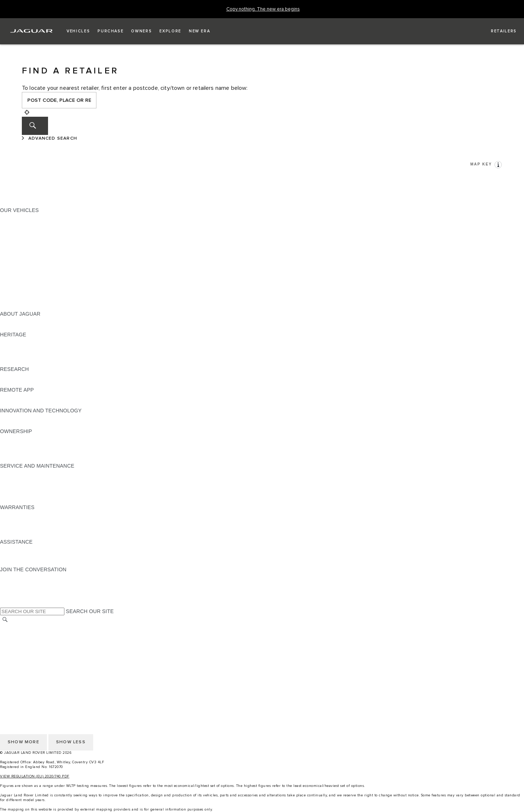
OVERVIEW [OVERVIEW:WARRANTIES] (14, 514)
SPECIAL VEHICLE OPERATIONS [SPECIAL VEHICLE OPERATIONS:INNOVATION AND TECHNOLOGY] (40, 424)
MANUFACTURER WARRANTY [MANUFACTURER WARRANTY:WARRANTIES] (37, 521)
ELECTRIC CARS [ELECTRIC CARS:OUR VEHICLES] (21, 279)
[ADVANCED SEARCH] (51, 139)
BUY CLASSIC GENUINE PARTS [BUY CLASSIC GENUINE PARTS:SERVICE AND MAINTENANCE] (39, 500)
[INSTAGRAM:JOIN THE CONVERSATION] (18, 576)
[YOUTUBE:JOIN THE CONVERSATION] (15, 590)
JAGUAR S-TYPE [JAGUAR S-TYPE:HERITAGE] (21, 348)
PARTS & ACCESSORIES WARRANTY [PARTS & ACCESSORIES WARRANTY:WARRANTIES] (46, 528)
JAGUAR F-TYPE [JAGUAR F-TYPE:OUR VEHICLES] (21, 238)
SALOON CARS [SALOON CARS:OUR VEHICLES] (19, 259)
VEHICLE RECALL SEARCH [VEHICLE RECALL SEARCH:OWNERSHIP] (33, 452)
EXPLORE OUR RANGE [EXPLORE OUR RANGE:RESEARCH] (29, 376)
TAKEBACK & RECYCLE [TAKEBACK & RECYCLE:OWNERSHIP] (29, 459)
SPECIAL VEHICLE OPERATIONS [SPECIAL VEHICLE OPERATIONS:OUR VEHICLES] (40, 286)
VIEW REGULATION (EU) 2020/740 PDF (35, 776)
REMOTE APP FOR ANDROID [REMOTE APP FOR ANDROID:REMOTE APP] (36, 404)
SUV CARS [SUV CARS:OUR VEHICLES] (13, 265)
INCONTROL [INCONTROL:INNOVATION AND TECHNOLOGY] (15, 417)
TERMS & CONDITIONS (29, 641)
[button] (78, 31)
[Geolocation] (27, 113)
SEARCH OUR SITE (90, 611)
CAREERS (13, 634)
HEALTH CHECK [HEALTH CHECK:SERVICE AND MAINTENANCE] (20, 487)
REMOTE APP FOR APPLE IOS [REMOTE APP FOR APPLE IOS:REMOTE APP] (37, 397)
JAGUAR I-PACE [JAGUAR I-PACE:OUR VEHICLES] (20, 231)
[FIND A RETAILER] (497, 31)
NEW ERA (12, 307)
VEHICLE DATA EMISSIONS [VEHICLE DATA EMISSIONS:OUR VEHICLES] (33, 293)
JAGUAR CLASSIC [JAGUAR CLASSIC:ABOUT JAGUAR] (22, 328)
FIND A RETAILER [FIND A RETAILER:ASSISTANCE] (22, 563)
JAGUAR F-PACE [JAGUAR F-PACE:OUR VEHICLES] (21, 217)
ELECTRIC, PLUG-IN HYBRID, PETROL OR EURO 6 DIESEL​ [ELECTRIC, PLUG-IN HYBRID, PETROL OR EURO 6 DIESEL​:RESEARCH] (72, 383)
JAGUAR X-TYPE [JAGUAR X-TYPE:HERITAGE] (21, 341)
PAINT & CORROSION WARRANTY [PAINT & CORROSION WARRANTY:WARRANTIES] (42, 535)
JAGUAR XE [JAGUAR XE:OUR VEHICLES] (15, 245)
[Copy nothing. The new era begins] (263, 9)
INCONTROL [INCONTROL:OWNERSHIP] (15, 445)
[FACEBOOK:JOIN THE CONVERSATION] (17, 597)
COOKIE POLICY (20, 655)
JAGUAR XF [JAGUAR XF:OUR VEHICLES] (15, 252)
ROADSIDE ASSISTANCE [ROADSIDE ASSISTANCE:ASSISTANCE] (31, 549)
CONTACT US (17, 668)
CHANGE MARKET (23, 627)
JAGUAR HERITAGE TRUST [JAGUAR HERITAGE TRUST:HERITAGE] (34, 362)
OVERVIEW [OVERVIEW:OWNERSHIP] (14, 438)
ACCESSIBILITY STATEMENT (35, 675)
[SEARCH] (35, 126)
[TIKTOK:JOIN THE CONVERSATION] (12, 583)
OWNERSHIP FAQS (24, 300)
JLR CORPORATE (22, 661)
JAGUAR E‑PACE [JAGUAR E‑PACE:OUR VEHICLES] (21, 224)
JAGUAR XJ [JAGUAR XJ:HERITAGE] (14, 355)
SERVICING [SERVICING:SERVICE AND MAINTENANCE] (14, 480)
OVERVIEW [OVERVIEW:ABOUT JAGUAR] (14, 321)
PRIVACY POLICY (21, 648)
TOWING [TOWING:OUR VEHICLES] (11, 272)
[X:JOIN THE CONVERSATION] (5, 604)
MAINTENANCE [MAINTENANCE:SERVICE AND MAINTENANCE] (19, 473)
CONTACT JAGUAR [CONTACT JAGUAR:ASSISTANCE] (24, 556)
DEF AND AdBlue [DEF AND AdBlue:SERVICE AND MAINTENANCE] (20, 493)
